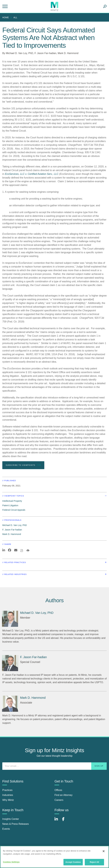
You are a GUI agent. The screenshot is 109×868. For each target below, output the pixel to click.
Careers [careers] (59, 800)
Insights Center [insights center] (11, 819)
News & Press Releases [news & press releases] (16, 824)
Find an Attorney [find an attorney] (64, 795)
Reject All (94, 862)
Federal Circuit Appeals (14, 510)
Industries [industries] (8, 795)
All (15, 17)
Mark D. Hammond (68, 53)
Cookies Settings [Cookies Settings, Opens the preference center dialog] (11, 862)
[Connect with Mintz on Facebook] (65, 821)
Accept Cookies (73, 862)
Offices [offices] (58, 790)
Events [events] (6, 829)
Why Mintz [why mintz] (8, 800)
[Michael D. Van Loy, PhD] (10, 619)
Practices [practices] (7, 790)
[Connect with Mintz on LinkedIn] (58, 821)
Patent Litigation (10, 505)
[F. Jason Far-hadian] (10, 663)
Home (6, 17)
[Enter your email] (54, 766)
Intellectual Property (12, 501)
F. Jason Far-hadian (45, 53)
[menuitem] (6, 17)
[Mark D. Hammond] (10, 704)
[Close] (104, 851)
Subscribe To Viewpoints (23, 465)
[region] (54, 857)
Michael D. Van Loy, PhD (19, 53)
